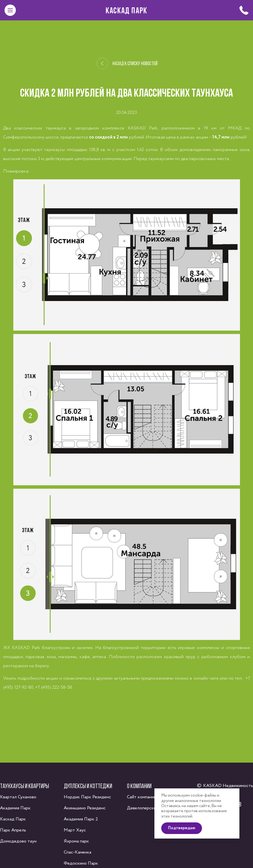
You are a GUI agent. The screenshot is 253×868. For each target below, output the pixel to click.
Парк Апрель (13, 830)
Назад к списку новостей (127, 63)
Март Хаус (75, 830)
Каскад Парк (127, 10)
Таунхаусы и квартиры (25, 786)
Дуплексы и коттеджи (88, 786)
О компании (139, 786)
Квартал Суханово (18, 797)
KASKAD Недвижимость (228, 786)
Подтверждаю (184, 835)
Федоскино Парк (81, 863)
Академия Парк (15, 808)
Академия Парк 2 (81, 819)
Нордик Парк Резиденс (87, 797)
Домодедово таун (18, 841)
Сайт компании (142, 797)
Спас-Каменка (77, 852)
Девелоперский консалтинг (154, 808)
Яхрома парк (76, 841)
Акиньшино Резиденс (85, 808)
